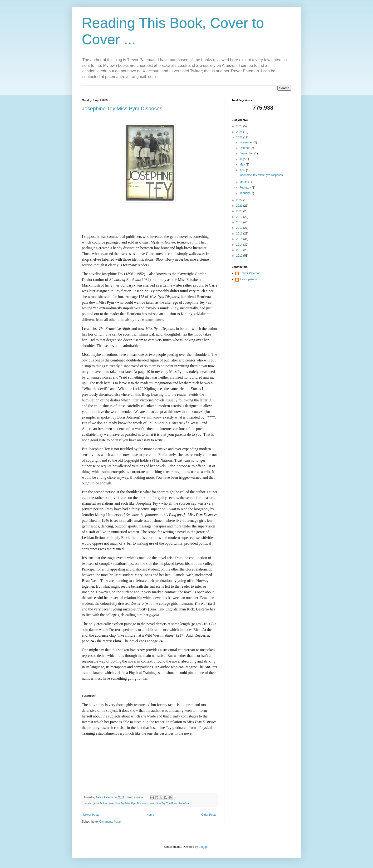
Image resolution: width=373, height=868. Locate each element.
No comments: (136, 797)
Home (150, 815)
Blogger (204, 847)
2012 (240, 256)
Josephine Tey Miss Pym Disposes (122, 109)
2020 (240, 211)
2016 (240, 234)
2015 (240, 239)
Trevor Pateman (250, 273)
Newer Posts (91, 815)
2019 (240, 217)
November (247, 142)
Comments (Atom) (111, 822)
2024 (240, 132)
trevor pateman (250, 279)
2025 (240, 126)
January (245, 193)
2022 (240, 200)
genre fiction (100, 803)
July (243, 159)
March (244, 182)
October (245, 148)
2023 (240, 137)
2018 (240, 222)
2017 (240, 228)
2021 (240, 206)
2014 (240, 245)
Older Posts (209, 815)
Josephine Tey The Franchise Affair (169, 803)
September (247, 153)
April (243, 170)
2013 (240, 250)
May (243, 165)
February (246, 188)
